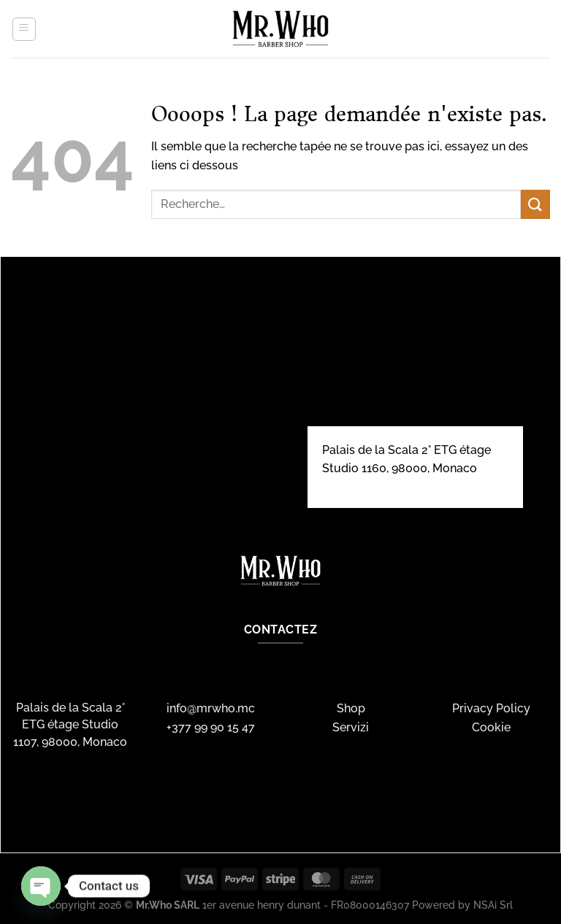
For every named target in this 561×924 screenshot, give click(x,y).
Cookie (491, 727)
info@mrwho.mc (211, 708)
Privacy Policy (491, 708)
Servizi (351, 727)
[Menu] (24, 29)
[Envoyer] (535, 204)
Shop (351, 708)
